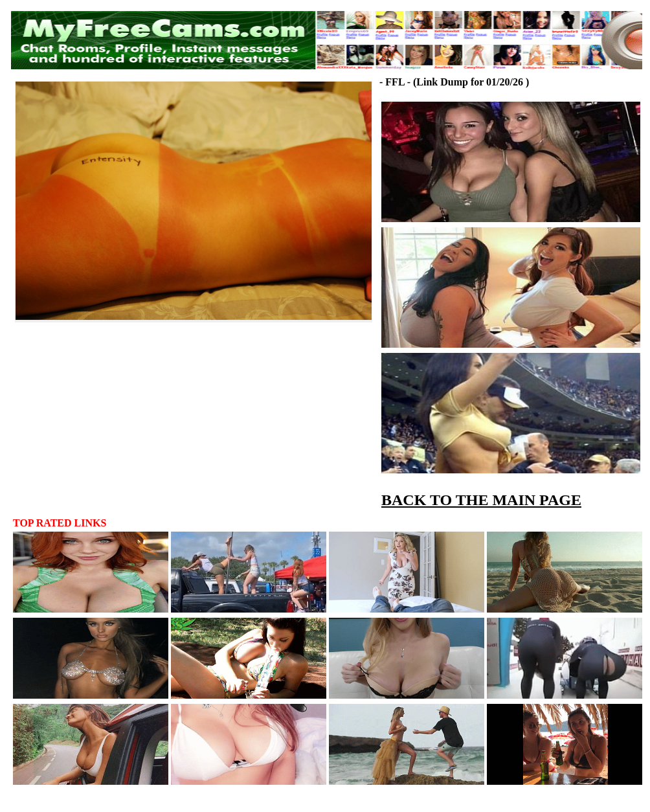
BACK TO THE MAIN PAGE (481, 500)
